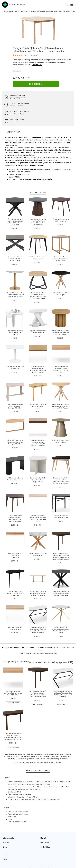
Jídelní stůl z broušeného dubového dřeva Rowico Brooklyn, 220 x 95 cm (15, 437)
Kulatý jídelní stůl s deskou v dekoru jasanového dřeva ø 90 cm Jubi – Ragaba (61, 401)
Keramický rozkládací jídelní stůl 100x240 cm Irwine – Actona (15, 253)
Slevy (5, 842)
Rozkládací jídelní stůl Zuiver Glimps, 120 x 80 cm (15, 550)
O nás (5, 849)
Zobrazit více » (37, 65)
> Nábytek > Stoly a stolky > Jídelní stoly (24, 11)
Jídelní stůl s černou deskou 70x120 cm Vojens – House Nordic (15, 588)
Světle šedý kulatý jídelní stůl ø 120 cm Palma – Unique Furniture (38, 474)
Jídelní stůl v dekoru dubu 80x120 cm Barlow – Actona (38, 401)
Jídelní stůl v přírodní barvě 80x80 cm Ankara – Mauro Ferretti (61, 253)
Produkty (10, 11)
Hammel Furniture (57, 62)
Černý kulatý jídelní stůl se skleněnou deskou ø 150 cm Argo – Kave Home (61, 588)
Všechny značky (9, 833)
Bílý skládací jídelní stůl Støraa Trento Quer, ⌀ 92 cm (15, 327)
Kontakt (6, 854)
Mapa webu (45, 837)
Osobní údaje (45, 842)
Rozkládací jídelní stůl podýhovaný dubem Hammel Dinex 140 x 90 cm (13, 688)
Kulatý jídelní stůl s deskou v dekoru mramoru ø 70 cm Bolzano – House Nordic (15, 289)
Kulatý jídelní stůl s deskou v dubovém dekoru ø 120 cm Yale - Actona (61, 327)
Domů (6, 11)
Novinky (6, 837)
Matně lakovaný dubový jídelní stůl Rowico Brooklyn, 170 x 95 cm (15, 401)
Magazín (43, 833)
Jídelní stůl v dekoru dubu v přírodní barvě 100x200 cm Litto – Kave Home (38, 588)
